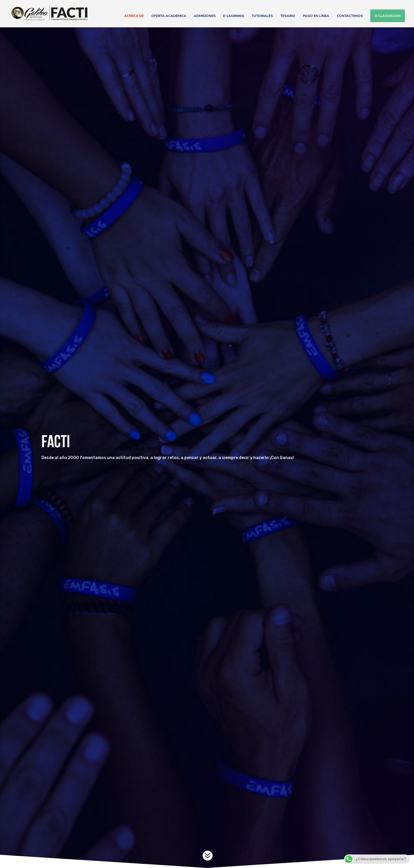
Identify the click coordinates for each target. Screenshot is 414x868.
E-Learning (234, 16)
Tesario (288, 16)
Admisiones (205, 16)
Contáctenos (350, 16)
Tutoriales (262, 16)
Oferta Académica (169, 16)
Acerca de (134, 16)
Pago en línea (316, 16)
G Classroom (388, 16)
